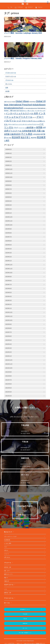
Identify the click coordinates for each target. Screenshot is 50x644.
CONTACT (19, 8)
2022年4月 (9, 344)
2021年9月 (9, 372)
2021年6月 (9, 384)
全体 (7, 88)
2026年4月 (9, 153)
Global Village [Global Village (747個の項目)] (22, 101)
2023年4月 (9, 296)
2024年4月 (9, 249)
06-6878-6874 (25, 450)
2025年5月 (9, 197)
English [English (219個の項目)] (14, 102)
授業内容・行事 (8, 593)
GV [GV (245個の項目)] (24, 108)
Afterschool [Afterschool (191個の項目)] (9, 102)
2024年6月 (9, 241)
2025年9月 (9, 181)
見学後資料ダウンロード (25, 609)
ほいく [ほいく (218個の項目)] (26, 111)
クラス (6, 589)
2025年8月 (9, 185)
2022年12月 (9, 312)
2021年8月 (9, 376)
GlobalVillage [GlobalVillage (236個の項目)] (32, 102)
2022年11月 (9, 316)
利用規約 (38, 643)
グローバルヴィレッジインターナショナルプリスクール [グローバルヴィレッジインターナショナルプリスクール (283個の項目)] (23, 124)
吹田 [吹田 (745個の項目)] (34, 131)
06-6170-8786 (25, 483)
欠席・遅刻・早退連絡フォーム (25, 633)
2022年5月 (9, 340)
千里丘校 (25, 619)
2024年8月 (9, 233)
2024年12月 (9, 217)
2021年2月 (9, 396)
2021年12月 (9, 360)
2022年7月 (9, 332)
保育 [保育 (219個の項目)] (35, 128)
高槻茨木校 (25, 623)
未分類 (7, 91)
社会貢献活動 (7, 540)
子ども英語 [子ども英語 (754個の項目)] (27, 134)
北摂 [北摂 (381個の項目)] (44, 128)
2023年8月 (9, 281)
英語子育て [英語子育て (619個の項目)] (25, 137)
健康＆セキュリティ (9, 574)
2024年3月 (9, 253)
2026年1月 (9, 165)
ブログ (6, 547)
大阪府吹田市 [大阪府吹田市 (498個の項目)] (15, 134)
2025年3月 (9, 205)
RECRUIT (29, 8)
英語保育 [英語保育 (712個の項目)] (16, 137)
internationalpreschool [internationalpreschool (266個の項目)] (31, 108)
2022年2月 (9, 352)
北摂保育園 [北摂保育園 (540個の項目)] (27, 131)
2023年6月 (9, 289)
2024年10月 (9, 225)
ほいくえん (9, 84)
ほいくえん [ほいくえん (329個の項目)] (31, 111)
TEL (10, 8)
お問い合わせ (7, 557)
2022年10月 (9, 320)
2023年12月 (9, 265)
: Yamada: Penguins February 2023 (23, 58)
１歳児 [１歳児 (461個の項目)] (7, 140)
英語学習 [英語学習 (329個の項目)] (34, 138)
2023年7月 (9, 285)
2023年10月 (9, 273)
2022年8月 (9, 328)
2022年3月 (9, 348)
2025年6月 (9, 193)
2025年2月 (9, 209)
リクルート (7, 554)
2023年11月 (9, 269)
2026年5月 (9, 149)
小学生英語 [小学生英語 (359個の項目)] (36, 134)
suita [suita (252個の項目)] (18, 111)
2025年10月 (9, 177)
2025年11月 (9, 173)
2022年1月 (9, 356)
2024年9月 (9, 229)
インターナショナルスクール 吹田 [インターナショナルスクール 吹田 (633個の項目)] (22, 113)
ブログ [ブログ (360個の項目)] (16, 128)
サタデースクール (11, 76)
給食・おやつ (7, 571)
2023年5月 (9, 293)
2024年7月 (9, 237)
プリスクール (9, 80)
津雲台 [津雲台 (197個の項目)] (7, 138)
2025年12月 (9, 169)
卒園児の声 (7, 581)
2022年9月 (9, 324)
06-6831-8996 (25, 434)
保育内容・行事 (8, 567)
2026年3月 (9, 157)
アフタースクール (11, 73)
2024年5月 (9, 245)
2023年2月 (9, 304)
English (39, 8)
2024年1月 (9, 261)
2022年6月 (9, 336)
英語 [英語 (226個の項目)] (10, 138)
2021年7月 (9, 380)
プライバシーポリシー (31, 643)
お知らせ (6, 550)
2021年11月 (9, 364)
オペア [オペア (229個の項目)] (34, 117)
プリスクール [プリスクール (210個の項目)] (21, 128)
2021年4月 (9, 392)
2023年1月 (9, 308)
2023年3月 (9, 300)
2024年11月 (9, 221)
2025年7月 (9, 189)
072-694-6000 (25, 466)
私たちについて (8, 532)
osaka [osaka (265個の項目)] (14, 111)
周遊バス (6, 578)
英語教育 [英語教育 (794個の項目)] (41, 137)
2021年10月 (9, 368)
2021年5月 (9, 388)
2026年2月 (9, 161)
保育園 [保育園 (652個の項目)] (39, 127)
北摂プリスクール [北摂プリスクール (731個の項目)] (13, 131)
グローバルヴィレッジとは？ (11, 536)
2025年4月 (9, 201)
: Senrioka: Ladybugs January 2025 (23, 33)
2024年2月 (9, 257)
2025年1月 (9, 213)
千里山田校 (25, 614)
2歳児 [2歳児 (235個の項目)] (5, 102)
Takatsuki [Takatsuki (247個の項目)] (22, 111)
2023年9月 (9, 277)
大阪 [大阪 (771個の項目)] (39, 131)
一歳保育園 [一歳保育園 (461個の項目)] (29, 127)
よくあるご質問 (8, 543)
